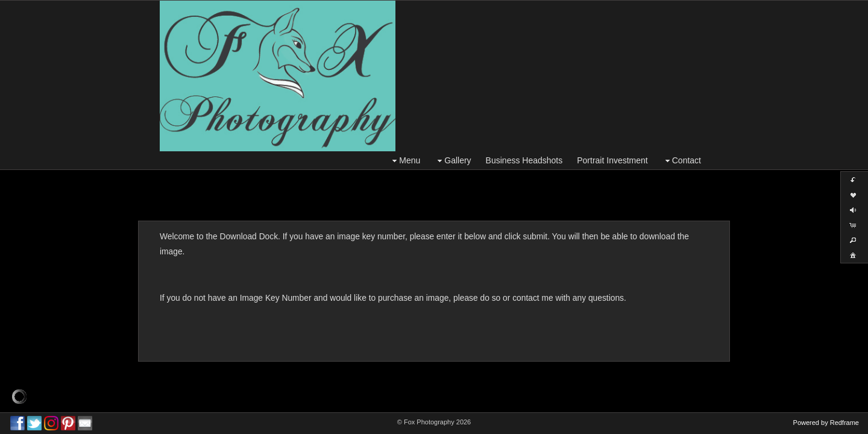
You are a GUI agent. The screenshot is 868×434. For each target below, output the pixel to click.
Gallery (453, 161)
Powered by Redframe (826, 423)
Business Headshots (524, 160)
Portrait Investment (612, 160)
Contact (682, 161)
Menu (405, 161)
